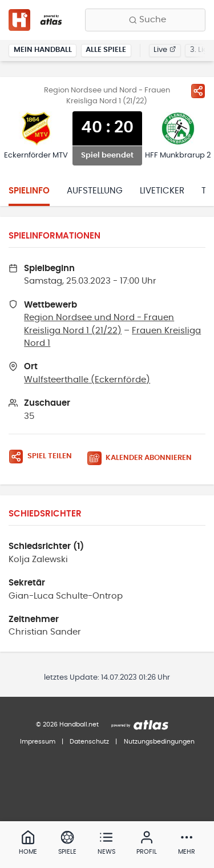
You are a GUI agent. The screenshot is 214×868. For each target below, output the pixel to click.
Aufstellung (95, 191)
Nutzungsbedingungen (159, 742)
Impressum (38, 742)
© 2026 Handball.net (67, 724)
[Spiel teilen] (198, 91)
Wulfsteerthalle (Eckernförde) (87, 380)
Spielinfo (29, 191)
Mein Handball (43, 50)
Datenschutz (89, 742)
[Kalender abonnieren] (144, 459)
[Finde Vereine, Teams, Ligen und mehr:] (145, 20)
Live (165, 50)
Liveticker (162, 191)
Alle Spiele (106, 50)
